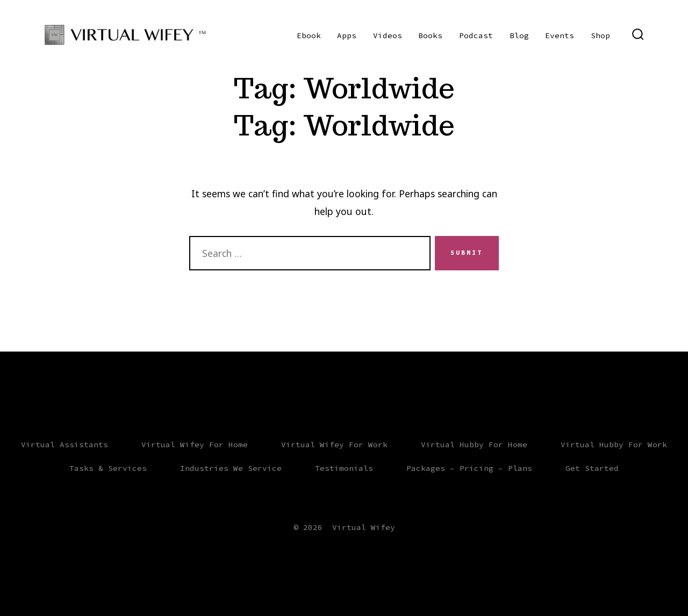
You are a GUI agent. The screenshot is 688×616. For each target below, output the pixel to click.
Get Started (592, 468)
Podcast (476, 35)
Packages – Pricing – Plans (469, 468)
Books (430, 35)
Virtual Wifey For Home (195, 445)
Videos (388, 35)
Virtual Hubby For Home (474, 445)
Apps (347, 35)
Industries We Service (231, 468)
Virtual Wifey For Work (334, 445)
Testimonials (344, 468)
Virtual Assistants (64, 445)
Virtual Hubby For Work (614, 445)
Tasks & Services (108, 468)
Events (560, 35)
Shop (600, 35)
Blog (519, 35)
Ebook (309, 35)
